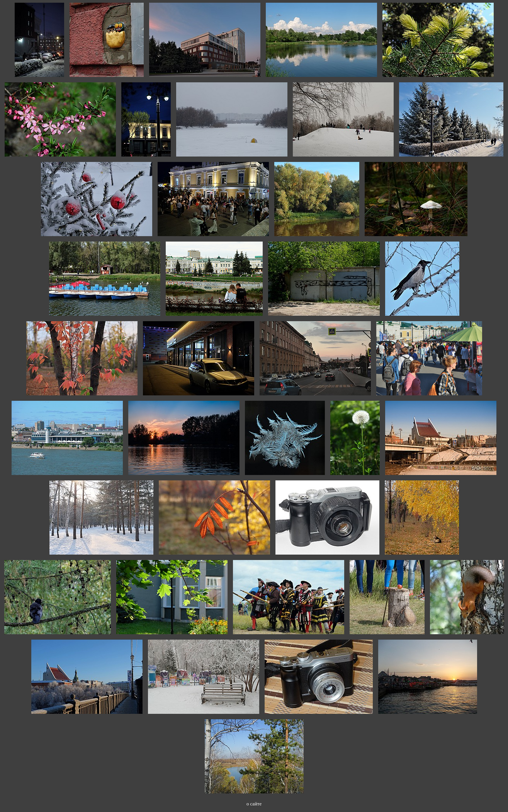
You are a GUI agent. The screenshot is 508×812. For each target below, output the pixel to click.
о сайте (254, 804)
